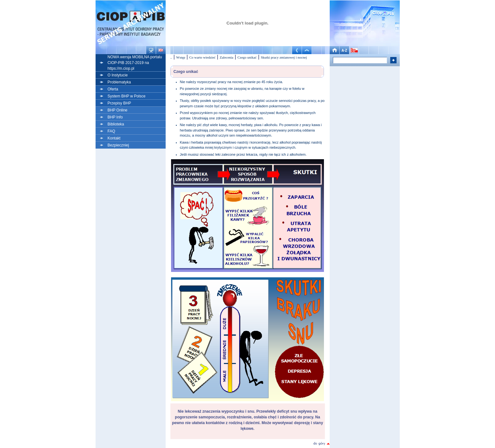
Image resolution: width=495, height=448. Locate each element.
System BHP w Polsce (127, 96)
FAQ (111, 131)
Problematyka (119, 82)
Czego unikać (247, 57)
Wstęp (181, 57)
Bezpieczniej (118, 145)
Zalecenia (227, 57)
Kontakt (114, 138)
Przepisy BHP (119, 103)
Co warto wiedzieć (202, 57)
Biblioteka (116, 124)
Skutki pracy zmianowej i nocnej (284, 57)
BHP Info (115, 117)
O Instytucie (118, 75)
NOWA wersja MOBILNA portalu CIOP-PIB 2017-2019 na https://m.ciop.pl (135, 63)
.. (171, 57)
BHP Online (118, 110)
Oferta (113, 89)
